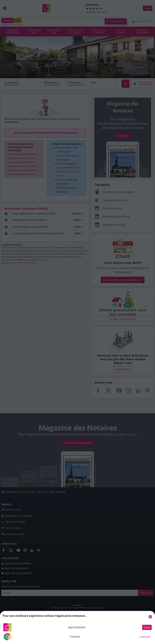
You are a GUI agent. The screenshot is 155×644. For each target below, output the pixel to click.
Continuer (145, 637)
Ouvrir (147, 627)
